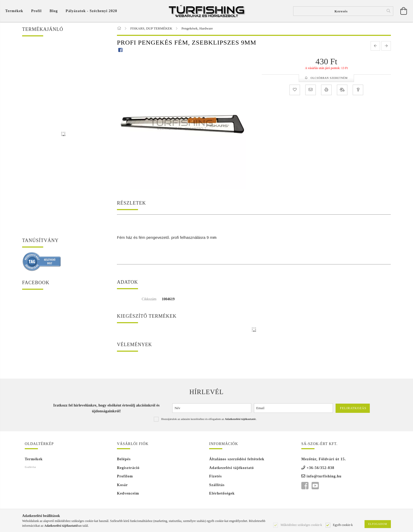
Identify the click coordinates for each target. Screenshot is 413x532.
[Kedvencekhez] (295, 90)
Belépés (124, 459)
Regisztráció (128, 468)
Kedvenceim (128, 493)
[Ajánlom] (311, 90)
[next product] (386, 46)
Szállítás (217, 485)
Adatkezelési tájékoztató (232, 468)
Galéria (30, 467)
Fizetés (215, 476)
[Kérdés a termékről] (358, 90)
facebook (305, 486)
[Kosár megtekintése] (16, 11)
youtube (315, 486)
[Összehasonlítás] (342, 90)
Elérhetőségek (222, 493)
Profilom (125, 476)
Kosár (122, 485)
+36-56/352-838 (320, 468)
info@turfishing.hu (324, 476)
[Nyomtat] (326, 90)
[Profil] (36, 11)
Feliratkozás (353, 408)
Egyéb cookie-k (343, 525)
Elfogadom (378, 524)
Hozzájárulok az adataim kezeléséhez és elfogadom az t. (209, 419)
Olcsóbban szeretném (329, 78)
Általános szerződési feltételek (237, 459)
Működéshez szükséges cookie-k (301, 525)
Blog (54, 11)
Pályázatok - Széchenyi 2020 (91, 11)
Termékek (34, 459)
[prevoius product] (375, 46)
